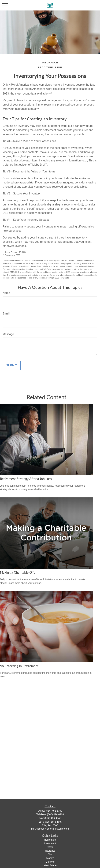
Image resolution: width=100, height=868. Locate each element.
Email (6, 314)
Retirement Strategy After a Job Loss (26, 479)
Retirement (50, 840)
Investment (50, 843)
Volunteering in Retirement (19, 666)
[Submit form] (12, 366)
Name (6, 293)
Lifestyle (50, 862)
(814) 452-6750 (54, 811)
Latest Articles (50, 865)
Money (50, 858)
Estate (50, 847)
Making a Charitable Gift (17, 572)
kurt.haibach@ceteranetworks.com (50, 829)
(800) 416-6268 (55, 814)
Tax (50, 854)
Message (8, 334)
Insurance (50, 851)
